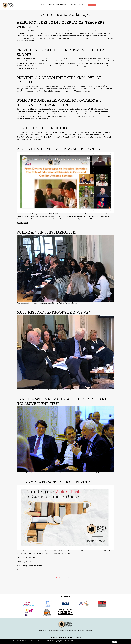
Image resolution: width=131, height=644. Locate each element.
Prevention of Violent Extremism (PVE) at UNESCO (64, 73)
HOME (43, 5)
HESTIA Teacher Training (40, 116)
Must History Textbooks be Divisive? (52, 298)
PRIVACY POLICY (38, 636)
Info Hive (91, 5)
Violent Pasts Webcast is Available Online (57, 135)
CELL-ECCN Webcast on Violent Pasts (52, 468)
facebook (56, 623)
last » (72, 563)
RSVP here (20, 551)
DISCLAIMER (22, 636)
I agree (115, 642)
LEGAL (29, 636)
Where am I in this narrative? (45, 218)
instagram (63, 623)
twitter (70, 623)
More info (41, 642)
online (53, 204)
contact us (76, 623)
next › (67, 563)
